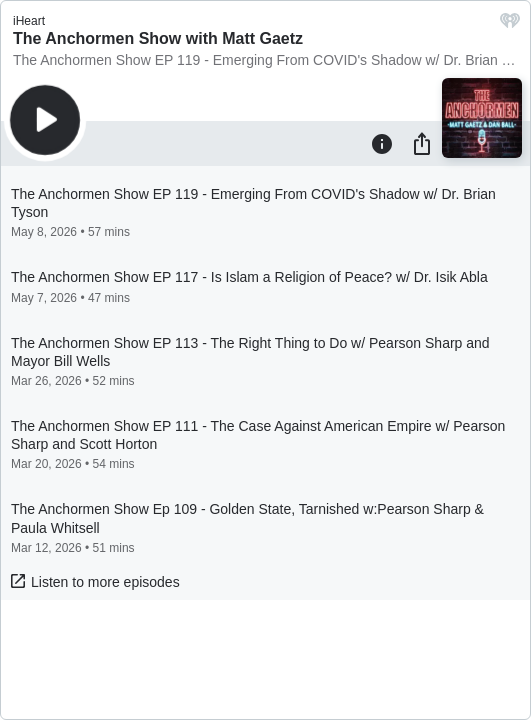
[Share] (422, 143)
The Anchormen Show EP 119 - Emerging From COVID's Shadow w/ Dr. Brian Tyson (265, 60)
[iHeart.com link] (510, 25)
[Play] (45, 120)
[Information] (382, 143)
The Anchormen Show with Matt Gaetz (158, 38)
